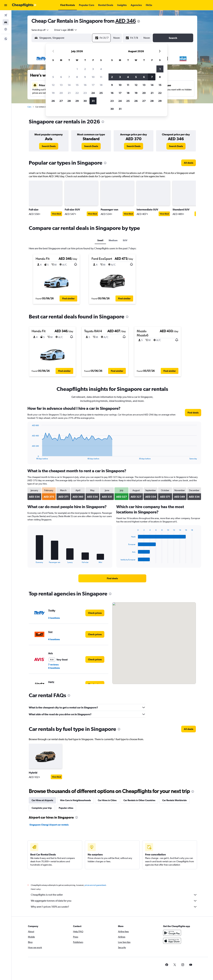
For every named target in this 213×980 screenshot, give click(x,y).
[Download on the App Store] (172, 941)
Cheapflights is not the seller (114, 895)
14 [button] (69, 85)
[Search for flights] (6, 15)
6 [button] (61, 77)
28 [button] (69, 101)
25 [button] (101, 93)
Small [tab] (100, 240)
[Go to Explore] (6, 29)
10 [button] (93, 77)
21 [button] (69, 93)
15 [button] (77, 85)
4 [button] (101, 69)
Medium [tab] (113, 240)
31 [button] (93, 101)
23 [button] (85, 93)
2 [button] (85, 69)
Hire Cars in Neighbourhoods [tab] (75, 800)
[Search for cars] (6, 22)
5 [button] (53, 77)
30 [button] (85, 101)
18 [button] (101, 85)
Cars (29, 107)
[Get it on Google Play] (172, 933)
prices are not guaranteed (95, 885)
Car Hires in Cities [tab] (107, 800)
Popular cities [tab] (66, 808)
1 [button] (77, 69)
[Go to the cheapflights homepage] (24, 5)
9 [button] (85, 77)
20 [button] (61, 93)
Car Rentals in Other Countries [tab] (139, 800)
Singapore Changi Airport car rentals (49, 825)
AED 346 (126, 21)
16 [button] (85, 85)
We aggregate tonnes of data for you (114, 901)
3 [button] (93, 69)
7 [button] (69, 77)
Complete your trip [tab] (42, 808)
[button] (6, 5)
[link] (49, 146)
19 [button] (53, 93)
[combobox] (40, 30)
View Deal (56, 214)
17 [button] (93, 85)
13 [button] (61, 85)
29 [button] (77, 101)
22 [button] (77, 93)
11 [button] (101, 77)
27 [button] (61, 101)
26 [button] (53, 101)
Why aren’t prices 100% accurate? (114, 907)
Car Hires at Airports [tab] (42, 800)
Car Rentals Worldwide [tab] (174, 800)
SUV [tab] (125, 240)
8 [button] (77, 77)
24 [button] (93, 93)
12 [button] (53, 85)
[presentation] (139, 21)
